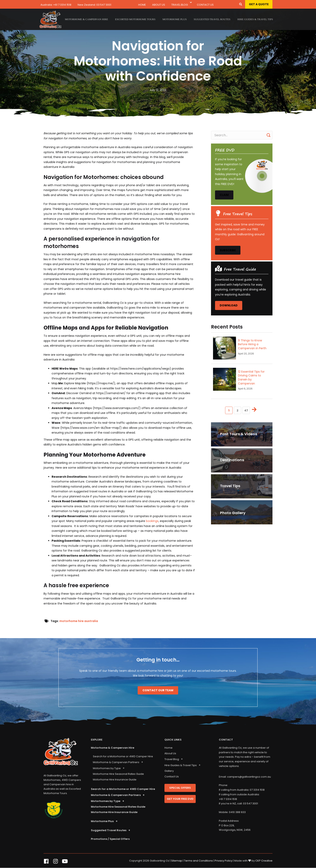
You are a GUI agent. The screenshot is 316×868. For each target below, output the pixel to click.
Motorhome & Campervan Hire (113, 748)
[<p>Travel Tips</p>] (242, 486)
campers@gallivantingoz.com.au (249, 777)
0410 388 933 (237, 812)
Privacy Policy (223, 861)
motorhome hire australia (79, 621)
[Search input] (242, 135)
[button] (191, 3)
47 (246, 410)
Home (142, 5)
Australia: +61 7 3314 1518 (56, 5)
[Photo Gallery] (242, 512)
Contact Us (205, 5)
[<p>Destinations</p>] (242, 460)
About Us (159, 5)
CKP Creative (264, 861)
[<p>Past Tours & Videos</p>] (242, 434)
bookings (152, 521)
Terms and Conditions (198, 861)
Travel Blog (180, 5)
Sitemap (177, 861)
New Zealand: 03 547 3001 (94, 5)
